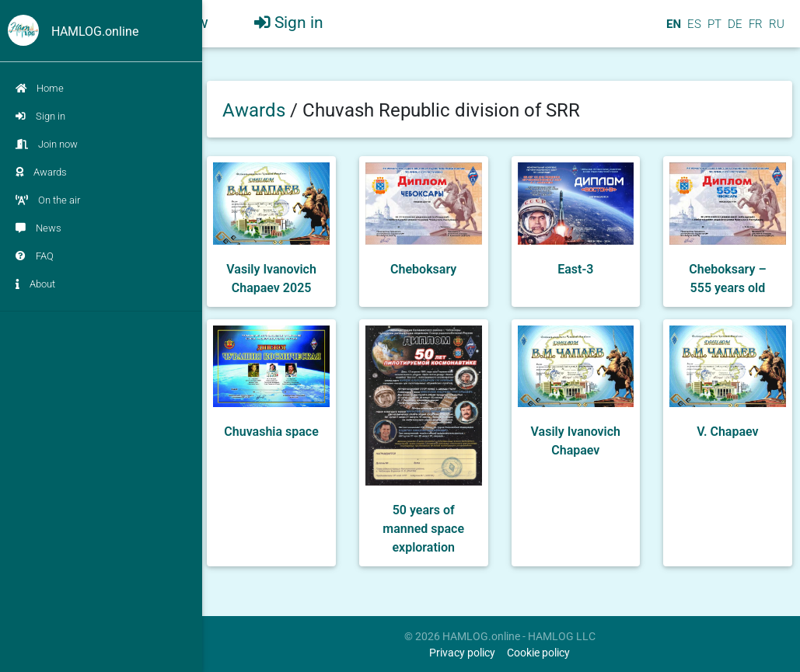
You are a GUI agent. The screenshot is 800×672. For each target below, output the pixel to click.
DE (734, 30)
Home (40, 88)
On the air (48, 200)
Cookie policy (538, 653)
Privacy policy (462, 653)
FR (754, 30)
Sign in (40, 116)
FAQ (35, 256)
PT (713, 30)
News (38, 228)
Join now (47, 144)
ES (693, 30)
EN (672, 30)
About (35, 284)
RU (777, 30)
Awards (41, 172)
